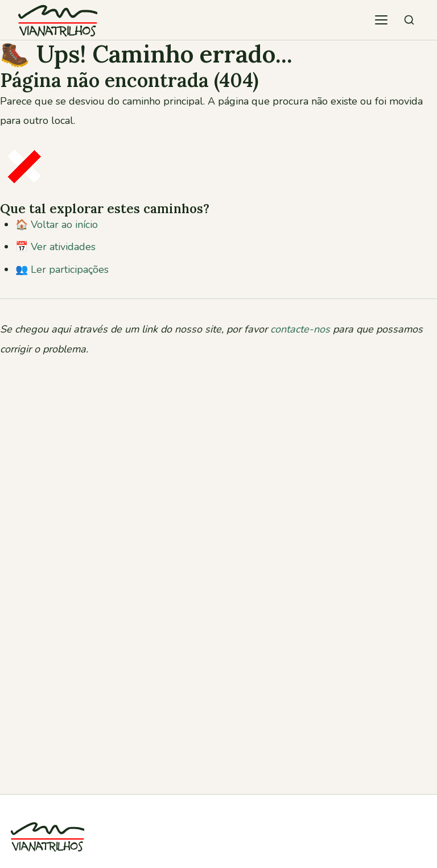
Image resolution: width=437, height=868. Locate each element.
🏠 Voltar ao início (57, 225)
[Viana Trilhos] (47, 858)
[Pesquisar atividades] (409, 20)
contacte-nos (300, 329)
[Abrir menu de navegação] (381, 20)
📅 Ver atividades (55, 247)
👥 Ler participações (62, 269)
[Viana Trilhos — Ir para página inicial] (57, 20)
